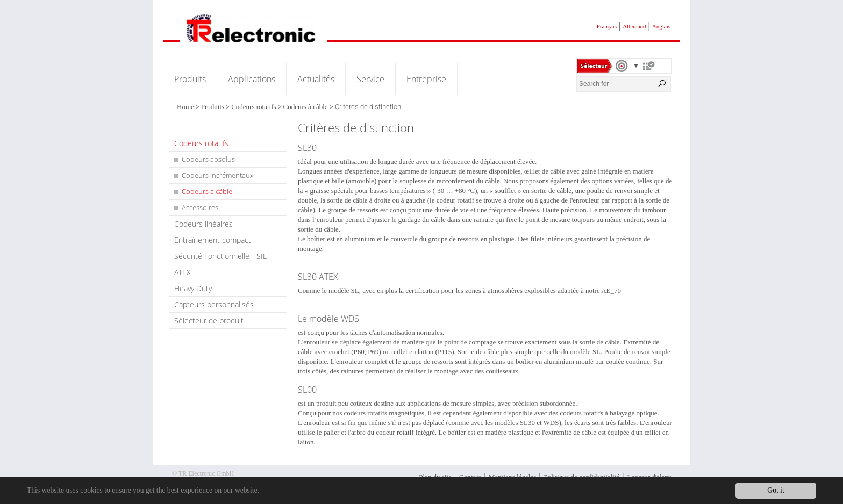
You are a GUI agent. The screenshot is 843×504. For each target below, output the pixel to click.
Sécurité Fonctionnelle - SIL (220, 256)
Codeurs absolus (208, 159)
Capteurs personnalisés (214, 304)
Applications (252, 79)
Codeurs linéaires (203, 224)
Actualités (316, 79)
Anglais (661, 26)
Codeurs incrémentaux (217, 175)
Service (370, 79)
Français (607, 26)
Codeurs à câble (306, 107)
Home (185, 107)
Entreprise (426, 79)
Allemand (634, 26)
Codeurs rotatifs (253, 107)
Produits (190, 79)
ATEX (183, 272)
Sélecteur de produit (209, 321)
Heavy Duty (193, 288)
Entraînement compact (213, 240)
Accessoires (200, 207)
